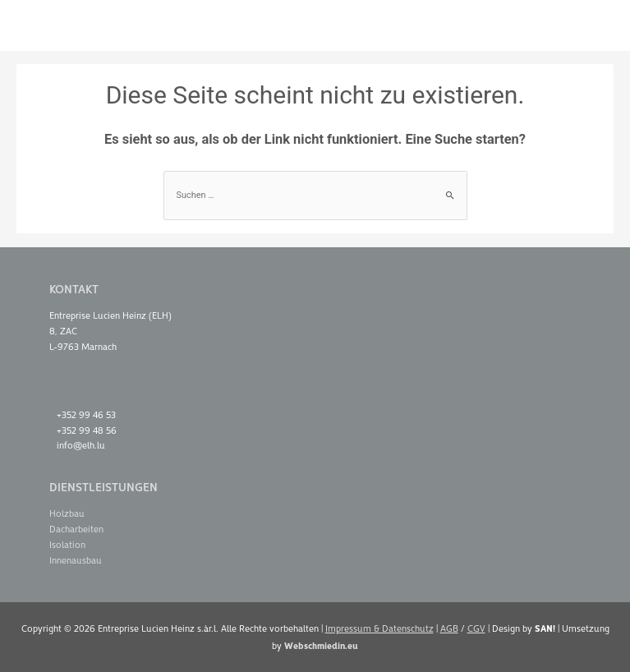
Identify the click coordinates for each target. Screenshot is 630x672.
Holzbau (67, 513)
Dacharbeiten (76, 529)
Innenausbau (76, 560)
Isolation (67, 544)
